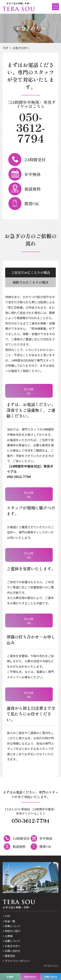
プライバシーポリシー (18, 961)
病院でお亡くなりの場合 (31, 282)
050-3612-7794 (31, 127)
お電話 (10, 977)
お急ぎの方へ (21, 48)
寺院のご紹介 (13, 931)
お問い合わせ (13, 951)
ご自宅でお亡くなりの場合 (31, 272)
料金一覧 (10, 921)
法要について (13, 941)
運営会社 (10, 956)
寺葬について (13, 926)
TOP (5, 48)
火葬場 (9, 936)
